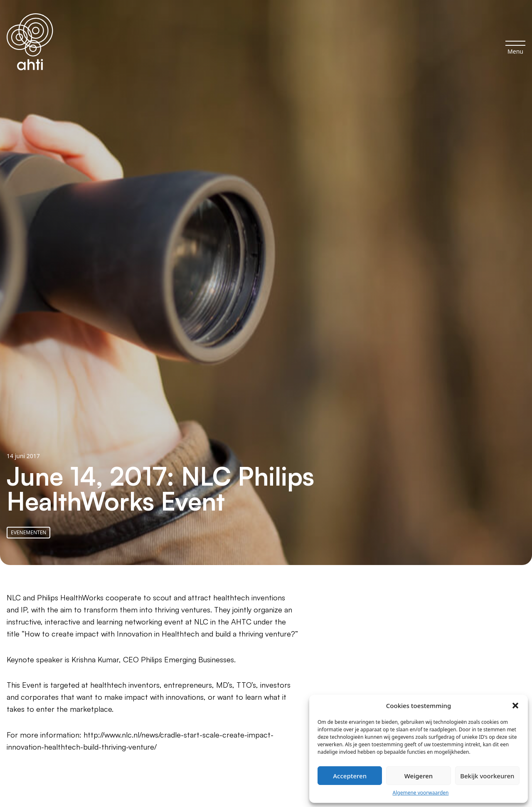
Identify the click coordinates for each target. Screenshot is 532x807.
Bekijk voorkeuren (487, 776)
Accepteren (350, 776)
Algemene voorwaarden (421, 793)
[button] (515, 706)
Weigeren (419, 776)
